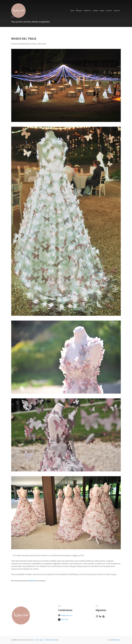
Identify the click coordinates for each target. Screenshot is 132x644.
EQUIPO (102, 11)
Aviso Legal (39, 640)
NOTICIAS (109, 11)
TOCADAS (95, 11)
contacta (32, 581)
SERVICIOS (79, 11)
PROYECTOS (87, 11)
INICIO (72, 11)
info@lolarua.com (66, 615)
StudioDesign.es (115, 640)
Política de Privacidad (51, 640)
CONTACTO (117, 11)
